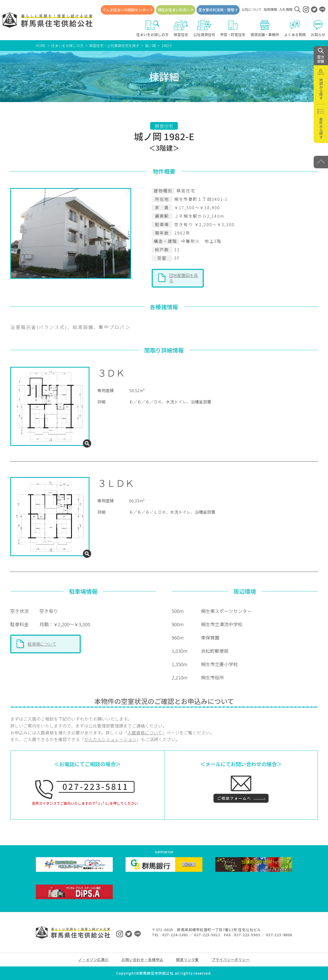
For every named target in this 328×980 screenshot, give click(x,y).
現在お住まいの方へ (174, 10)
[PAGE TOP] (321, 162)
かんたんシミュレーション (110, 739)
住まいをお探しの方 (152, 29)
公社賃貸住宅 (204, 29)
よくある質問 (295, 29)
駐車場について (42, 644)
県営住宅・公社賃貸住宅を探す (114, 46)
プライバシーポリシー (231, 960)
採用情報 (270, 9)
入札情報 (286, 9)
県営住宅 (181, 29)
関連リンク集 (187, 960)
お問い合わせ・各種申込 (142, 960)
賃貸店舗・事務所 (265, 29)
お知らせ (318, 29)
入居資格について (145, 733)
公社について (252, 9)
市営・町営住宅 (233, 29)
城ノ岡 (150, 46)
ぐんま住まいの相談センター (126, 10)
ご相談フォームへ (234, 798)
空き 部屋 (321, 56)
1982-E (167, 46)
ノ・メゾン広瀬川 (93, 960)
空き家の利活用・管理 (216, 10)
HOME (41, 46)
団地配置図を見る (183, 278)
